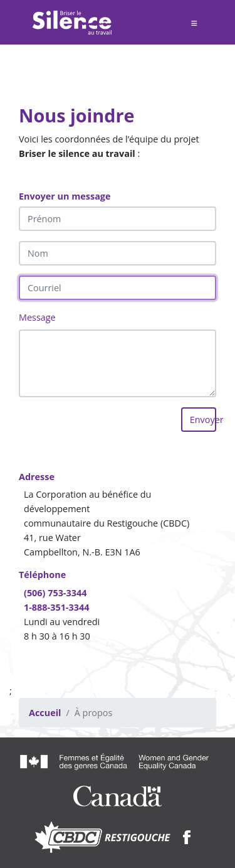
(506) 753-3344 (55, 593)
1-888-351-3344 (56, 607)
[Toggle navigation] (194, 23)
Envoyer (203, 420)
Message (37, 317)
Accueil (45, 713)
